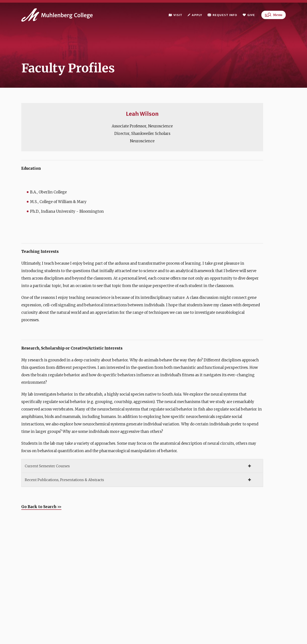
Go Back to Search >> (41, 507)
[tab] (142, 466)
